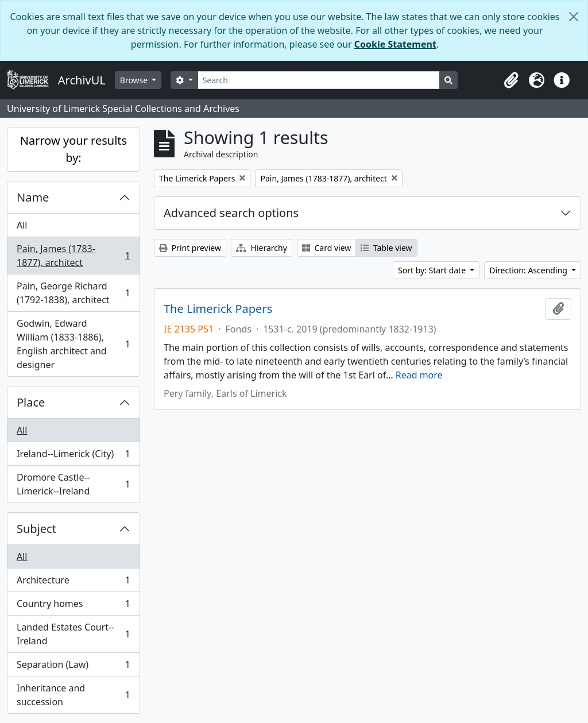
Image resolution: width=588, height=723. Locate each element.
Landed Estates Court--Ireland (73, 634)
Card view (326, 248)
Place (31, 402)
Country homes (73, 606)
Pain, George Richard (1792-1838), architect (73, 293)
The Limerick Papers (218, 309)
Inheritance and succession (73, 695)
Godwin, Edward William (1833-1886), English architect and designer (73, 344)
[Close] (574, 17)
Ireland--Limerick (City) (73, 456)
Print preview (190, 248)
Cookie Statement (395, 44)
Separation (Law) (73, 667)
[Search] (319, 80)
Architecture (73, 583)
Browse (135, 80)
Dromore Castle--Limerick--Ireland (73, 484)
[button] (511, 80)
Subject (36, 529)
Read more (419, 375)
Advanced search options (231, 213)
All (22, 225)
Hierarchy (262, 248)
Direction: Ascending (529, 270)
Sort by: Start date (433, 270)
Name (33, 197)
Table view (386, 248)
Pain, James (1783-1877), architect (73, 256)
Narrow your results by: (73, 149)
